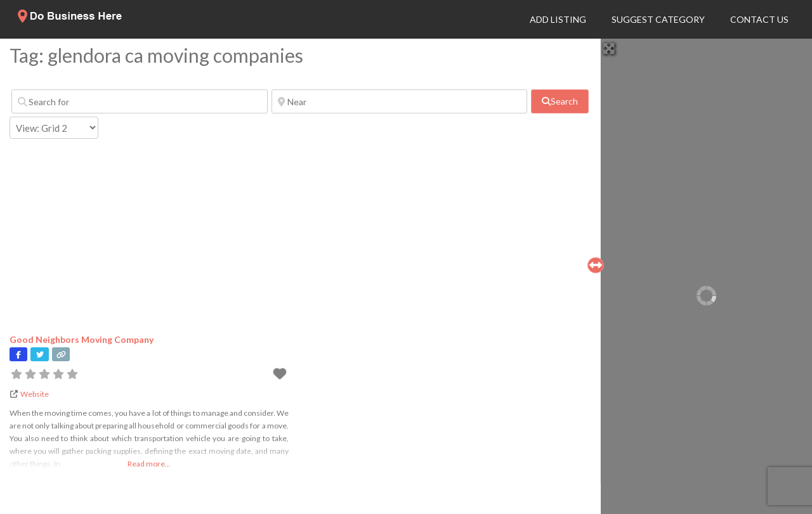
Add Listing (558, 19)
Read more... (149, 464)
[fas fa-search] (560, 101)
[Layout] (54, 128)
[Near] (400, 101)
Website (35, 394)
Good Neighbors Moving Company (82, 339)
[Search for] (140, 101)
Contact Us (759, 19)
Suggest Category (658, 19)
